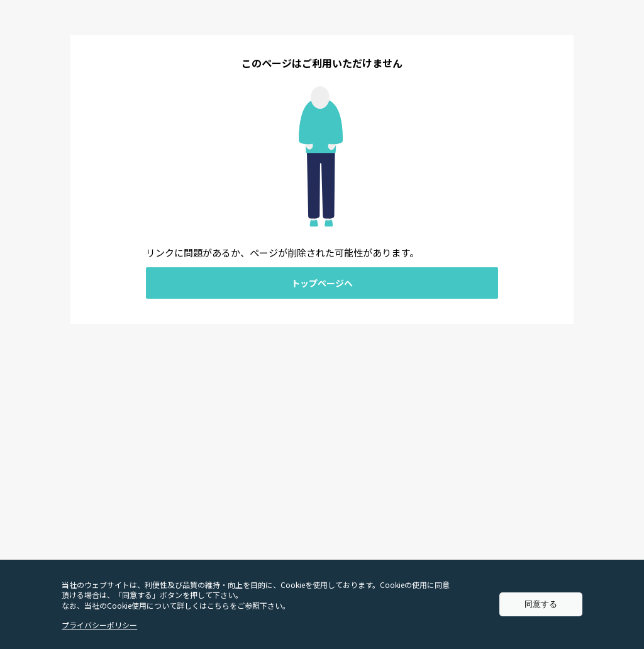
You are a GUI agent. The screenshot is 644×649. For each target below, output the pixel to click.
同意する (541, 604)
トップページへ (322, 283)
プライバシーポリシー (99, 625)
